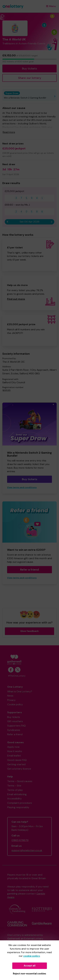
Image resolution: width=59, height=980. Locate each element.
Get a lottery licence (19, 769)
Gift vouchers (15, 721)
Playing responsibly (18, 807)
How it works (15, 751)
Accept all (30, 966)
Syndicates (14, 730)
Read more (9, 132)
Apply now (13, 747)
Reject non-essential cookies (29, 974)
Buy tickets (29, 69)
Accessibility (14, 799)
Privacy (11, 700)
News (10, 696)
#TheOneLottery (17, 676)
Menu (51, 6)
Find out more (16, 299)
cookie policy (32, 956)
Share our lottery (30, 78)
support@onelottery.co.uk (27, 850)
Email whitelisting (17, 794)
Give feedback (29, 631)
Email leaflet (14, 756)
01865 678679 (20, 840)
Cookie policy (15, 704)
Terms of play (15, 790)
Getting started (16, 764)
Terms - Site (14, 786)
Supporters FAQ (16, 726)
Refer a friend (29, 570)
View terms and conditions (22, 487)
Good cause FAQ (17, 760)
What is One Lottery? (20, 691)
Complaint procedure (20, 803)
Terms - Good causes (20, 781)
